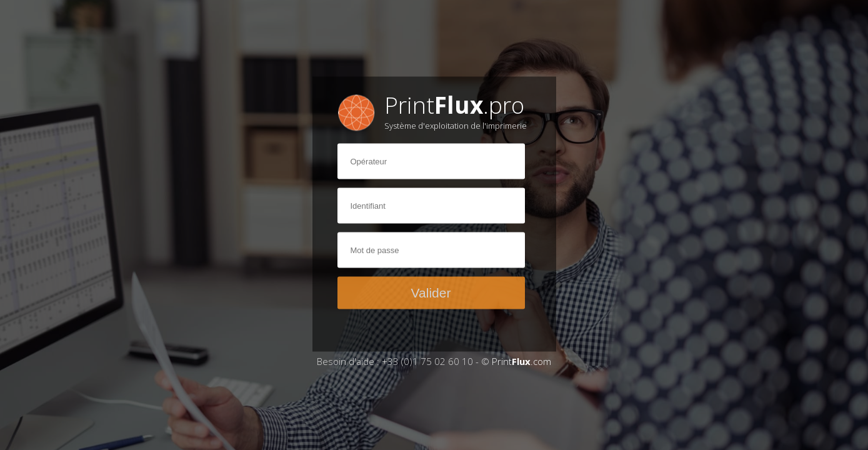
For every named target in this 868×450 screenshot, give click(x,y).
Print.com (521, 361)
